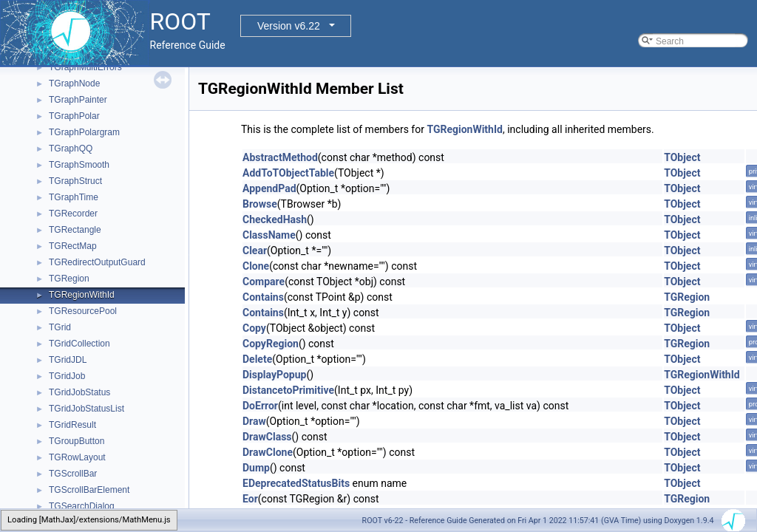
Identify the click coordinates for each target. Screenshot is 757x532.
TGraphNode (74, 83)
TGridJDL (68, 360)
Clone (256, 266)
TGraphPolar (74, 116)
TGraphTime (74, 197)
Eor (250, 499)
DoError (260, 406)
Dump (256, 468)
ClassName (269, 235)
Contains (263, 297)
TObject (682, 157)
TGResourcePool (83, 311)
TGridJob (67, 376)
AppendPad (269, 188)
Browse (260, 204)
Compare (264, 282)
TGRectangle (75, 230)
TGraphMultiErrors (85, 67)
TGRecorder (73, 214)
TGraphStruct (75, 181)
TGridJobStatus (79, 392)
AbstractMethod (280, 157)
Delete (257, 359)
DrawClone (268, 452)
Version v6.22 (289, 26)
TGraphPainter (78, 100)
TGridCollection (79, 344)
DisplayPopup (274, 375)
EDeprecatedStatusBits (296, 483)
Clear (255, 250)
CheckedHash (275, 219)
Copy (254, 328)
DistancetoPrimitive (288, 390)
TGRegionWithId (82, 295)
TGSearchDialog (82, 506)
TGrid (60, 327)
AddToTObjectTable (288, 173)
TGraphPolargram (84, 132)
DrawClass (267, 437)
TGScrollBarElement (89, 490)
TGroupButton (77, 441)
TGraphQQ (71, 149)
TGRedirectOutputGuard (97, 262)
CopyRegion (271, 344)
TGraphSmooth (79, 165)
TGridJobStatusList (86, 409)
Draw (254, 421)
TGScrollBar (73, 474)
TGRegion (69, 279)
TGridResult (72, 425)
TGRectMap (73, 246)
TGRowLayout (77, 457)
